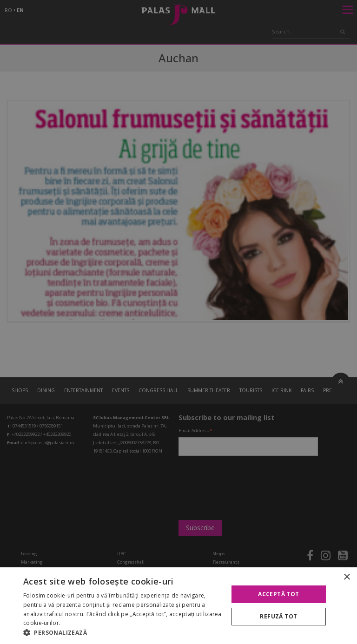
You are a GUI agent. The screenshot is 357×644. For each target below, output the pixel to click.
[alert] (178, 322)
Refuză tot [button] (278, 616)
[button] (123, 632)
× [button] (347, 577)
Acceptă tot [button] (278, 594)
